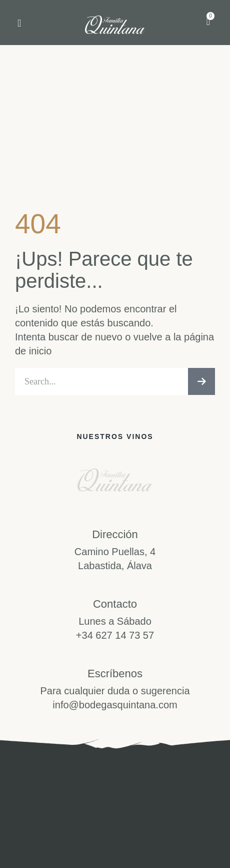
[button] (19, 23)
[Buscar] (201, 381)
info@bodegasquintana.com (115, 705)
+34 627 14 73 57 (115, 635)
